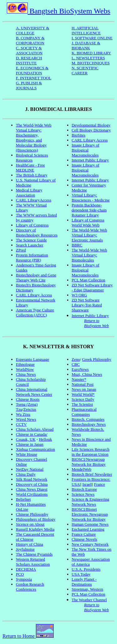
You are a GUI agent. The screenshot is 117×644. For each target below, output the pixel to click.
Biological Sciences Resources (32, 158)
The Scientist (82, 404)
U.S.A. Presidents (86, 569)
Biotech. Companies (88, 419)
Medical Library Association (29, 193)
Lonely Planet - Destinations (84, 582)
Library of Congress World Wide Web (88, 223)
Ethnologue (25, 364)
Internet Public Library (90, 160)
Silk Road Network (32, 479)
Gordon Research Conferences (30, 587)
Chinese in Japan (30, 444)
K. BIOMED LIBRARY (92, 53)
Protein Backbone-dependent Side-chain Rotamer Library (89, 210)
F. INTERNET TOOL (34, 78)
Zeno (76, 359)
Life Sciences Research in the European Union (91, 452)
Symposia (24, 579)
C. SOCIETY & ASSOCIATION (29, 50)
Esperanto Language (32, 359)
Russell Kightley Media (35, 529)
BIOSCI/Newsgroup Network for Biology (89, 462)
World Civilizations (32, 494)
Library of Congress (32, 225)
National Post (83, 384)
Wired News (26, 419)
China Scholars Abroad (35, 429)
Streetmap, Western (88, 589)
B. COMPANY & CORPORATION (30, 40)
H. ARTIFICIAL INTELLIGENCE (86, 30)
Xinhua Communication (35, 449)
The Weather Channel (89, 600)
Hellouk (46, 439)
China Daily (26, 474)
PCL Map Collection (89, 280)
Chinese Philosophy (32, 514)
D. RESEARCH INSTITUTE (29, 60)
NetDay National (30, 469)
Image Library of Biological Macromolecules (86, 150)
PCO (20, 574)
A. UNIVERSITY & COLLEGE (33, 30)
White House (27, 454)
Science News (83, 494)
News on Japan (84, 389)
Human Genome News (90, 524)
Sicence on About (30, 524)
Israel (87, 484)
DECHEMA (26, 569)
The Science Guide (31, 240)
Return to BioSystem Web (97, 323)
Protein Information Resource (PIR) (32, 258)
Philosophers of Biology (36, 519)
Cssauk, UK (26, 439)
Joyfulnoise (25, 549)
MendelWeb (82, 469)
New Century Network (90, 544)
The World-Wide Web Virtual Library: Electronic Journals (90, 235)
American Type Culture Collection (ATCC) (35, 312)
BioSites (79, 135)
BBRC (77, 245)
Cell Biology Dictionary (91, 130)
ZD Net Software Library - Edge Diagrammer (92, 287)
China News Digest (32, 489)
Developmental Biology (91, 125)
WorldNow (25, 369)
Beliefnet (23, 499)
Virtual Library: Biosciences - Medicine (91, 198)
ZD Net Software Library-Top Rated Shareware (87, 305)
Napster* (79, 379)
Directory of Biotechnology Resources (37, 233)
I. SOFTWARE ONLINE (92, 38)
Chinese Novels (85, 539)
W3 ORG (79, 295)
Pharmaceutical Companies (84, 412)
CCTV (21, 424)
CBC (76, 364)
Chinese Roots (28, 399)
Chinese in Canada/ (32, 434)
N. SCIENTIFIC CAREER (85, 70)
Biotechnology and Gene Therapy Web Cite (36, 277)
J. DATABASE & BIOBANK (86, 45)
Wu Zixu (23, 414)
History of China (29, 544)
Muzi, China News (87, 374)
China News (26, 374)
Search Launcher (30, 245)
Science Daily (83, 399)
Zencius (30, 409)
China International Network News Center (34, 392)
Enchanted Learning (88, 529)
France (99, 484)
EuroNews (80, 369)
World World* (83, 394)
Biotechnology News (89, 424)
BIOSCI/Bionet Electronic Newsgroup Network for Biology (90, 514)
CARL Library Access (34, 295)
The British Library (32, 175)
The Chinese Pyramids (34, 554)
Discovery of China (32, 484)
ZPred (21, 250)
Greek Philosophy (97, 359)
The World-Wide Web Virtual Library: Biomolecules (90, 255)
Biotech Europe (84, 489)
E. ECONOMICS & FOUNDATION (32, 70)
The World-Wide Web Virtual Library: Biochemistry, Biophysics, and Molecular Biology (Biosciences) (34, 138)
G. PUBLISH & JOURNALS (29, 85)
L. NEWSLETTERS (88, 58)
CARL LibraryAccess (34, 200)
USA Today (81, 574)
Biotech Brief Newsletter (92, 474)
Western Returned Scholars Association (33, 562)
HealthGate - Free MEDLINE (30, 168)
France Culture (84, 534)
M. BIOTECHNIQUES (91, 63)
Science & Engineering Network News (91, 502)
